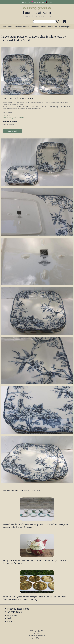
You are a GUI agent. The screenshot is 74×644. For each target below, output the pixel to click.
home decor (7, 27)
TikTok (50, 2)
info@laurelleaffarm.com (37, 639)
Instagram (37, 2)
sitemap (12, 621)
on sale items (15, 612)
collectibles (52, 27)
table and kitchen (22, 27)
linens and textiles (38, 27)
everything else (65, 27)
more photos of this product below (18, 98)
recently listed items (18, 609)
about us (12, 615)
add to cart (13, 131)
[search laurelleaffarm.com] (58, 22)
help (10, 618)
